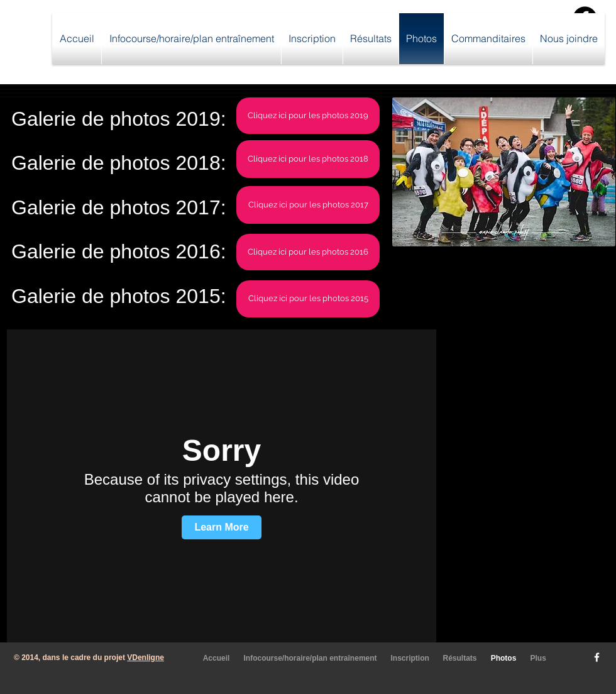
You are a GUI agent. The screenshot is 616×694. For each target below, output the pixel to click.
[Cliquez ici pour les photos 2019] (308, 116)
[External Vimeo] (222, 486)
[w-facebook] (597, 657)
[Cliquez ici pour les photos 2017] (308, 205)
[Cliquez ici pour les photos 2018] (308, 159)
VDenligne (146, 658)
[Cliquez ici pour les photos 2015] (308, 299)
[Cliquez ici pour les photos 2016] (308, 252)
